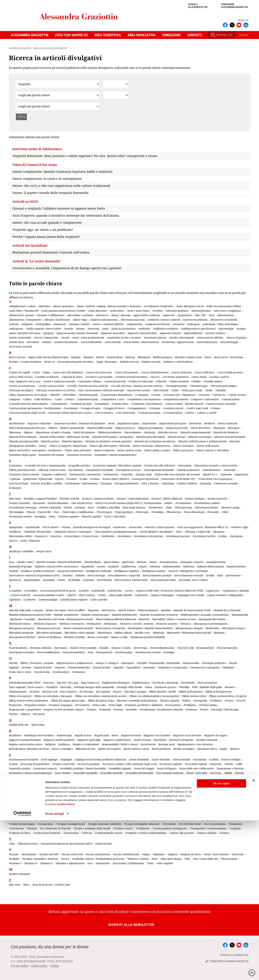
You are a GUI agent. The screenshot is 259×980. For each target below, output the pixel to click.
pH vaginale (103, 692)
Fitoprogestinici (124, 512)
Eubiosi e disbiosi (187, 483)
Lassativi (84, 591)
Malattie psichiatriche (125, 615)
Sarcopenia (200, 759)
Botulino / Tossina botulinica (25, 362)
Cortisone (155, 408)
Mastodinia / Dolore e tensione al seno (174, 619)
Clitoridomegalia (88, 395)
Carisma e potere (219, 377)
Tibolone (32, 828)
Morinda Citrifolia (74, 637)
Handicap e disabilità (21, 551)
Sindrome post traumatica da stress (88, 791)
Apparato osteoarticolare (142, 333)
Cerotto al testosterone (22, 386)
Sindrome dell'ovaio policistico (27, 782)
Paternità (66, 687)
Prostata (118, 709)
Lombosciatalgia (48, 600)
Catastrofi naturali (115, 381)
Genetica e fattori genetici (160, 527)
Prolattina (105, 709)
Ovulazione (79, 672)
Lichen (102, 595)
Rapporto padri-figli (89, 740)
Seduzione (216, 764)
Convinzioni (71, 408)
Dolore (43, 446)
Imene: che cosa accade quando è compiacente (47, 223)
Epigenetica (242, 474)
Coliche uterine (237, 395)
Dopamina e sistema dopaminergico (116, 455)
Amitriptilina (43, 324)
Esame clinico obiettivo (116, 479)
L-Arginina (15, 591)
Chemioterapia (199, 386)
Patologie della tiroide (130, 687)
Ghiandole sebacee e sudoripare (73, 532)
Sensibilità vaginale (120, 768)
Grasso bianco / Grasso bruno (81, 536)
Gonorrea (56, 536)
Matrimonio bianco (20, 624)
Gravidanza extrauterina (149, 536)
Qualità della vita (19, 725)
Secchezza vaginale (171, 764)
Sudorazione (129, 804)
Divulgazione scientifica (23, 446)
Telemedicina (81, 819)
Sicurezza (216, 773)
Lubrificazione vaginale (74, 600)
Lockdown (30, 600)
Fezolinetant (156, 507)
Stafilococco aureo (20, 804)
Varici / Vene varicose (216, 854)
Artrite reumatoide (20, 338)
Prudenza (192, 709)
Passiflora (52, 687)
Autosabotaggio (229, 342)
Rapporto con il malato (157, 735)
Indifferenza (129, 566)
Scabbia (214, 759)
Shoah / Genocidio (197, 773)
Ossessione (149, 667)
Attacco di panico (236, 338)
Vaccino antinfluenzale (126, 854)
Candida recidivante (47, 377)
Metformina (212, 628)
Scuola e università (64, 764)
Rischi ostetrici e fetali (136, 749)
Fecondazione (184, 503)
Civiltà (209, 390)
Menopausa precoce (49, 628)
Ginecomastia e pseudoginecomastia (116, 532)
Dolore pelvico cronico (157, 450)
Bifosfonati (144, 357)
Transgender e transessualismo (208, 828)
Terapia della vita (212, 819)
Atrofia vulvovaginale (182, 338)
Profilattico (190, 705)
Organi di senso (43, 667)
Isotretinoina (104, 580)
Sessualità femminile (86, 773)
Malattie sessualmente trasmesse (159, 615)
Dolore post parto (183, 450)
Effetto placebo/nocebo (22, 470)
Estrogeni (106, 483)
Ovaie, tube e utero (20, 672)
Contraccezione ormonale (221, 404)
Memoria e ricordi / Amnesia (137, 624)
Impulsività (88, 566)
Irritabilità (74, 580)
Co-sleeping (142, 395)
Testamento (235, 824)
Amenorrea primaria (195, 320)
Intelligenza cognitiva (127, 571)
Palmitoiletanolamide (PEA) (25, 683)
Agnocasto (169, 315)
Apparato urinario (170, 333)
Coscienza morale (173, 408)
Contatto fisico (120, 404)
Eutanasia (206, 483)
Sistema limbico (18, 795)
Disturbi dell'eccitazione (23, 437)
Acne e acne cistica (138, 311)
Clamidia (221, 390)
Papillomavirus (141, 683)
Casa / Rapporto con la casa (25, 381)
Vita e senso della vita (205, 859)
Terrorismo (169, 824)
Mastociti (144, 619)
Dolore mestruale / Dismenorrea (152, 446)
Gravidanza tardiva (204, 536)
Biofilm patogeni (163, 357)
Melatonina (111, 624)
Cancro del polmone (127, 372)
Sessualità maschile (112, 773)
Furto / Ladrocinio (115, 516)
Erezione (72, 479)
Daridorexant (17, 423)
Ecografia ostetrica (79, 465)
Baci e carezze (17, 357)
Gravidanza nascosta (178, 536)
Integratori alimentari (70, 571)
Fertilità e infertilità (108, 507)
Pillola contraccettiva (194, 696)
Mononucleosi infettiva (22, 637)
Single (146, 791)
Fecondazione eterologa (23, 507)
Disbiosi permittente (110, 432)
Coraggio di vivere (114, 408)
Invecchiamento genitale (157, 575)
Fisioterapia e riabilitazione (78, 512)
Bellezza (130, 357)
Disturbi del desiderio (226, 432)
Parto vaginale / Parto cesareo (26, 687)
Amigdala (27, 324)
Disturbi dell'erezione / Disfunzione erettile (65, 437)
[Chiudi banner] (254, 940)
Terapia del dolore (188, 819)
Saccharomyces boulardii (24, 759)
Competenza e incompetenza (144, 399)
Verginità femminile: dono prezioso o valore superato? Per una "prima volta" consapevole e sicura (85, 156)
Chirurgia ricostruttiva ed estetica (56, 390)
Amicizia (14, 324)
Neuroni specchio (227, 648)
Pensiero (230, 687)
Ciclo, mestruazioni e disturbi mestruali (101, 390)
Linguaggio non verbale (191, 595)
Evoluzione (15, 488)
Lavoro (129, 591)
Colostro (70, 399)
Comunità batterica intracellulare (28, 404)
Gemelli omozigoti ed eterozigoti (92, 527)
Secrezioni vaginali (196, 764)
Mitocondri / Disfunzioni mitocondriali (189, 633)
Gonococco (41, 536)
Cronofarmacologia (149, 413)
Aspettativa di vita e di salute (124, 338)
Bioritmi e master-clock (188, 357)
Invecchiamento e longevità (124, 575)
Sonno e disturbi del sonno (97, 800)
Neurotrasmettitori (74, 652)
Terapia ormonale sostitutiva (105, 824)
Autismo (47, 342)
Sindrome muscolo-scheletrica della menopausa (37, 791)
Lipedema (15, 600)
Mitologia (219, 633)
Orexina (26, 667)
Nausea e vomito (121, 648)
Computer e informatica (205, 399)
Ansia (105, 329)
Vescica (65, 859)
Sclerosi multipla (231, 759)
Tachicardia (16, 819)
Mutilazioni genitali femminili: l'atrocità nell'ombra (51, 252)
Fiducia (31, 512)
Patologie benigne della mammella (94, 687)
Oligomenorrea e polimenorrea (75, 663)
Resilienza (64, 744)
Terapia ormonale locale (71, 824)
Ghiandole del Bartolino (38, 532)
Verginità (14, 859)
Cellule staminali (179, 381)
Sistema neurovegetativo (66, 795)
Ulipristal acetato (28, 844)
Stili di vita (84, 804)
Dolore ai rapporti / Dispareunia (68, 446)
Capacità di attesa (72, 377)
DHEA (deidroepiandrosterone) (27, 428)
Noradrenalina (124, 652)
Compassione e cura (113, 399)
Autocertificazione (91, 342)
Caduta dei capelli (19, 372)
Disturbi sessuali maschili (23, 441)
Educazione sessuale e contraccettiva (216, 465)
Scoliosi (13, 764)
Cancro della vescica (21, 377)
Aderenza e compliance (227, 311)
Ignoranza (128, 562)
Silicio (12, 777)
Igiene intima (112, 562)
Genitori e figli (239, 527)
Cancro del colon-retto (99, 372)
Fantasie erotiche (70, 499)
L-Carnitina (31, 591)
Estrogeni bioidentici (127, 483)
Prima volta (99, 705)
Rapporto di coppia (215, 735)
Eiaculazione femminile (100, 470)
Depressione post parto (173, 423)
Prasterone (15, 705)
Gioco (179, 532)
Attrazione (33, 342)
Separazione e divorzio (230, 768)
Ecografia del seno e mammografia (45, 465)
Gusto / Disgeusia (30, 541)
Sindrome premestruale (125, 791)
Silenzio (240, 773)
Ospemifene (133, 667)
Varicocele (238, 854)
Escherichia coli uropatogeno (216, 479)
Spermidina (140, 800)
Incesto (101, 566)
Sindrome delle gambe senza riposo (71, 786)
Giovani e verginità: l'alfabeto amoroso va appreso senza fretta (59, 208)
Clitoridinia (69, 395)
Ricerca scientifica (62, 749)
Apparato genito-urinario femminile (77, 333)
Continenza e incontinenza (147, 404)
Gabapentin (16, 527)
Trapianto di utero (20, 833)
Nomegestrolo (104, 652)
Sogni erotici (16, 800)
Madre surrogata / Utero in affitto (65, 610)
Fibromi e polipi (230, 507)
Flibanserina (174, 512)
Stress (115, 804)
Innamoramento (236, 566)
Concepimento (59, 404)
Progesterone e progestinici (25, 709)
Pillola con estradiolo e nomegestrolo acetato (101, 696)
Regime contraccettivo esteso (26, 744)
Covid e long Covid (197, 408)
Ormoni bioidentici (79, 667)
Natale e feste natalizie (83, 648)
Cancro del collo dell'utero (68, 372)
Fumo (52, 516)
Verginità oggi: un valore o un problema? (43, 230)
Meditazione (94, 624)
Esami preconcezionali (145, 479)
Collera (27, 399)
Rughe (224, 749)
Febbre (169, 503)
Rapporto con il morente (187, 735)
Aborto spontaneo (64, 306)
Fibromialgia (16, 512)
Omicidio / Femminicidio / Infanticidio (158, 663)
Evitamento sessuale (226, 483)
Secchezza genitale (89, 764)
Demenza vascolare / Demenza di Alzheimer (80, 423)
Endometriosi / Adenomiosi (85, 474)
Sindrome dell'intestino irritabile (126, 777)
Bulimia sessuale (151, 362)
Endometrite (111, 474)
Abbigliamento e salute (22, 306)
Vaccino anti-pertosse (98, 854)
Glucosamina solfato (21, 536)
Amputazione (135, 324)
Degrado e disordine (39, 423)
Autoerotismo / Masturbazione (141, 342)
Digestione (15, 432)
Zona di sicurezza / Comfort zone (51, 885)
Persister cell (50, 692)
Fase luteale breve (82, 503)
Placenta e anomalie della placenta (137, 701)
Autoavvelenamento (66, 342)
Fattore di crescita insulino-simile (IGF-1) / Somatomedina (128, 503)
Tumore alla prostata (182, 833)
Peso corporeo (68, 692)
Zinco (26, 885)
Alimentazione (226, 315)
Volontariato (103, 863)
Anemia (69, 329)
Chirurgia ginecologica (224, 386)
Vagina (146, 854)
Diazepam (219, 428)
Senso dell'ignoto (167, 768)
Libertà (72, 595)
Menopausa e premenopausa (211, 624)
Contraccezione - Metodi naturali (184, 404)
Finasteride (44, 512)
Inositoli (14, 571)
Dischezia (150, 432)
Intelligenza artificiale (99, 571)
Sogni (241, 795)
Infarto (143, 566)
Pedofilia (184, 687)
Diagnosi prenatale (177, 428)
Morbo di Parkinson (50, 637)
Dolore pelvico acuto (129, 450)
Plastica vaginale (170, 701)
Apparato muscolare (113, 333)
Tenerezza (138, 819)
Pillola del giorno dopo (101, 701)
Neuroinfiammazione (162, 648)
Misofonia (159, 633)
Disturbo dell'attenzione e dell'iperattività (202, 441)
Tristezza (87, 833)
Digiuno (28, 432)
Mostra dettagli (54, 973)
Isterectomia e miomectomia (131, 580)
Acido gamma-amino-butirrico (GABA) (63, 311)
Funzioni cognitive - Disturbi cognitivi (80, 516)
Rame (115, 735)
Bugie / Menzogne (107, 362)
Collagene (15, 399)
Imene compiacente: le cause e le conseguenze (47, 179)
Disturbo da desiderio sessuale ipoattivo (109, 441)
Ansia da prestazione (123, 329)
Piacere (117, 692)
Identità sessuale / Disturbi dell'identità (59, 562)
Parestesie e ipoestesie (165, 683)
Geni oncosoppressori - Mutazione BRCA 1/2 (203, 527)
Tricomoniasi (71, 833)
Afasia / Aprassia (121, 315)
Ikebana (142, 562)
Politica (186, 701)
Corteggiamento (137, 408)
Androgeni (193, 324)
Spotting (202, 800)
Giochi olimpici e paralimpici (156, 532)
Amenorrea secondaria (224, 320)
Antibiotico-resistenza (166, 329)
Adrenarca (102, 315)
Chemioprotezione (177, 386)
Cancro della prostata (230, 372)
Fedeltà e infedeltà (50, 507)
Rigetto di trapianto (110, 749)
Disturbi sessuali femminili (230, 437)
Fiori (57, 512)
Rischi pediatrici (161, 749)
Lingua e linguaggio (162, 595)
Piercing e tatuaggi (135, 692)
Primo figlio (116, 705)
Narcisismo (61, 648)
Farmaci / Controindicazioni (133, 499)
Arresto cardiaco (215, 333)
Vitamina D (31, 863)
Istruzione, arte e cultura (193, 580)
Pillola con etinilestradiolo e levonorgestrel (154, 696)
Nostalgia (169, 652)
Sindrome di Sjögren (107, 786)
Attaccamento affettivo (210, 338)
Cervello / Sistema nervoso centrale (88, 386)
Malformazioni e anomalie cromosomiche (205, 615)
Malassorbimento (148, 610)
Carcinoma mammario (176, 377)
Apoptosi (48, 333)
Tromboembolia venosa (109, 833)
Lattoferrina (115, 591)
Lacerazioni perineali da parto (58, 591)
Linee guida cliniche (121, 595)
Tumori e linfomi (207, 833)
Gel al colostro (51, 527)
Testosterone (16, 828)
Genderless (120, 527)
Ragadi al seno (83, 735)
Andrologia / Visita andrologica (220, 324)
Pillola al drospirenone (219, 692)
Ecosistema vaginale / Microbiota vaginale (117, 465)
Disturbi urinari (50, 441)
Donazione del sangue (52, 455)
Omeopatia (128, 663)
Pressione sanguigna (61, 705)
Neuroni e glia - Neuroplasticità (196, 648)
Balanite (76, 357)
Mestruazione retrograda (110, 628)
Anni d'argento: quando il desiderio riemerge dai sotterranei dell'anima (66, 215)
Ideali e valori (25, 562)
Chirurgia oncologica (21, 390)
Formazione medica (20, 516)
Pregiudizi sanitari (35, 705)
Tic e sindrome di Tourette (55, 828)
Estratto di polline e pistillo (47, 483)
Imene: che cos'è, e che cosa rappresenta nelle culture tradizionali (61, 186)
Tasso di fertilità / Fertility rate (43, 819)
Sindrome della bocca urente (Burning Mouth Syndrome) (80, 782)
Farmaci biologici (195, 499)
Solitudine (32, 800)
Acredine (158, 311)
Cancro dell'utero (205, 372)
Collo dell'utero (43, 399)
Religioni (50, 744)
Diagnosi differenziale (100, 428)
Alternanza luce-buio (133, 320)
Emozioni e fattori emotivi (24, 474)
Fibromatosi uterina (207, 507)
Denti (111, 423)
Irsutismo (89, 580)
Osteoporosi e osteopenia (205, 667)
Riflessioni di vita (86, 749)
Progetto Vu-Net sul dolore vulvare (64, 709)
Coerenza (204, 395)
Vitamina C (15, 863)
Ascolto (65, 338)
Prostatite (132, 709)
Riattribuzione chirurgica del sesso (29, 749)
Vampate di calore (191, 854)
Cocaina (156, 395)
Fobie (225, 512)
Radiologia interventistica (39, 735)
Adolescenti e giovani (21, 315)
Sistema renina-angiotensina (100, 795)
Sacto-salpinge (49, 759)
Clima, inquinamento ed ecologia (28, 395)
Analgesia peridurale (158, 324)
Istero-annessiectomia (163, 580)
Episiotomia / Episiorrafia (38, 479)
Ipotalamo (49, 580)
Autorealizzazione (207, 342)
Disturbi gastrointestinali (150, 437)
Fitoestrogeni (104, 512)
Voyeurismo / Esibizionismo (128, 863)
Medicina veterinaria (72, 624)
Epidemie (226, 474)
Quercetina (38, 725)
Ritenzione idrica (207, 749)
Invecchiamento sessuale (189, 575)
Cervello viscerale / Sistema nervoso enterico (137, 386)
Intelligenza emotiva (154, 571)
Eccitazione (16, 465)
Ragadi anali (102, 735)
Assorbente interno (155, 338)
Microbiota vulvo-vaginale (80, 633)
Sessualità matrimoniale (139, 773)
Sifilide (228, 773)
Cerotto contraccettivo (51, 386)
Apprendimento (193, 333)
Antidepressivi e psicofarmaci (198, 329)
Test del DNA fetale (190, 824)
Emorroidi (230, 470)
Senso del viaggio (144, 768)
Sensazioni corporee (45, 768)
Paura (149, 687)
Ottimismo (228, 667)
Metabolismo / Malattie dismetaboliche (150, 628)
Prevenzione (83, 705)
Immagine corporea (192, 562)
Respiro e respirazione (86, 744)
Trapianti (235, 828)
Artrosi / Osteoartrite (46, 338)
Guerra (13, 541)
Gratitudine (108, 536)
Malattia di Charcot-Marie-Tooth (192, 610)
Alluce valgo (80, 320)
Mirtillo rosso (143, 633)
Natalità (104, 648)
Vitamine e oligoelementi (70, 863)
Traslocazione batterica (47, 833)
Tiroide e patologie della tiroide (92, 828)
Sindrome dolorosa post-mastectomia (143, 786)
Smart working (169, 795)
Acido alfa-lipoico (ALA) (190, 306)
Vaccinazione (29, 854)
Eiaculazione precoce (128, 470)
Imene (153, 562)
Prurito (204, 709)
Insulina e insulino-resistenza (38, 571)
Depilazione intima (128, 423)
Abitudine (44, 306)
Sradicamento (218, 800)
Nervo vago (140, 648)
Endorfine (127, 474)
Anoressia (93, 329)
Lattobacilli (98, 591)
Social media (205, 795)
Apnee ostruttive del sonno (25, 333)
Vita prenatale (229, 859)
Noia (91, 652)
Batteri (100, 357)
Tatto (67, 819)
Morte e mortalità (98, 637)
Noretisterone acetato (148, 652)
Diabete (53, 428)
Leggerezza (213, 591)
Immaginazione (169, 562)
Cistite (175, 390)
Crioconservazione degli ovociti (27, 413)
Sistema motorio (39, 795)
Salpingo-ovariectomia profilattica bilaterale (101, 759)
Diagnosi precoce (125, 428)
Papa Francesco (90, 683)
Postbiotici (216, 701)
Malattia (166, 610)
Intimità (80, 575)
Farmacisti (39, 503)
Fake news (15, 499)
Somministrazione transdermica (60, 800)
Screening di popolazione (35, 764)
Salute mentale (182, 759)
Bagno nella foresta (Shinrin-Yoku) (48, 357)
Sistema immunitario (221, 791)
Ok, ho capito (221, 943)
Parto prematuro (208, 683)
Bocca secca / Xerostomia (229, 357)
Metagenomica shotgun (189, 628)
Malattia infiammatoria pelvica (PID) (30, 615)
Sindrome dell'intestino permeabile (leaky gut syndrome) (181, 777)
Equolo (59, 479)
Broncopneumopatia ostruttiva (76, 362)
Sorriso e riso (123, 800)
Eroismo (95, 479)
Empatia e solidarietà (54, 474)
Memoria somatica (167, 624)
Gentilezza (15, 532)
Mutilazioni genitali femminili (148, 637)
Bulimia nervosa (129, 362)
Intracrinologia (96, 575)
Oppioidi (14, 667)
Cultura (190, 413)
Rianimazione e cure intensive (195, 744)
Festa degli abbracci (134, 507)
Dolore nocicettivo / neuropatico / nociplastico (35, 450)
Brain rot (50, 362)
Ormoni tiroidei (102, 667)
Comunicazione (231, 399)
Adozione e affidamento (50, 315)
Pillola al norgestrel (20, 696)
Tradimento (143, 828)
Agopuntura (185, 315)
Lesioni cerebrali (20, 595)
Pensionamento (18, 692)
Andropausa (16, 329)
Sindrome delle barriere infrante (28, 786)
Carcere (155, 377)
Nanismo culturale (41, 648)
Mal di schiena (127, 610)
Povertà (241, 701)
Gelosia (66, 527)
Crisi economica (104, 413)
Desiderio (210, 423)
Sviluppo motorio (19, 809)
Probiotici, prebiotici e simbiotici (144, 705)
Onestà (233, 663)
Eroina (83, 479)
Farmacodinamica (58, 503)
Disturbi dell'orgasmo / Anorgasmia (113, 437)
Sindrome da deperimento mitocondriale (42, 777)
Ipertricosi (15, 580)
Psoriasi (13, 714)
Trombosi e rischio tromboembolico (146, 833)
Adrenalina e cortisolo (80, 315)
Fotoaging (40, 516)
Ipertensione (233, 575)
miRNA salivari (123, 633)
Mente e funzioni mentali (78, 628)
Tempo (125, 819)
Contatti (195, 35)
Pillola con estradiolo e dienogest (53, 696)
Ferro (91, 507)
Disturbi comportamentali (195, 432)
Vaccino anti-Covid (72, 854)
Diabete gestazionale (72, 428)
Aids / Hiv (200, 315)
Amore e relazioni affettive (108, 324)
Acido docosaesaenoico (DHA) (224, 306)
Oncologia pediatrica (214, 663)
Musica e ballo (119, 637)
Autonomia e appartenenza (178, 342)
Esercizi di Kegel (19, 483)
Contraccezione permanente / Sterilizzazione (35, 408)
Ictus (12, 562)
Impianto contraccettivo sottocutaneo (57, 566)
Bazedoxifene (115, 357)
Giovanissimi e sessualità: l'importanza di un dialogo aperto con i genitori (67, 268)
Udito (12, 844)
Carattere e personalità (99, 377)
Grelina (223, 536)
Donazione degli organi (22, 455)
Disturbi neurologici (200, 437)
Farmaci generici (217, 499)
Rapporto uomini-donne (117, 740)
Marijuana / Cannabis (23, 619)
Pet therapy (86, 692)
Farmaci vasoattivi (19, 503)
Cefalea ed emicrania (141, 381)
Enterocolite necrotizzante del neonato (177, 474)
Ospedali (119, 667)
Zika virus (15, 885)
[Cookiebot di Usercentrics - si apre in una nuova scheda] (22, 973)
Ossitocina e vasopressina (173, 667)
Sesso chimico (63, 773)
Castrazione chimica (90, 381)
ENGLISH (244, 35)
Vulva (150, 863)
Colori (58, 399)
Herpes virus (44, 551)
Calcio (36, 372)
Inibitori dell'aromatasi (211, 566)
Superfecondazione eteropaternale (172, 804)
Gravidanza (124, 536)
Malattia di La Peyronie (227, 610)
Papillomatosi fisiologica (116, 683)
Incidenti (113, 566)
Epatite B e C (210, 474)
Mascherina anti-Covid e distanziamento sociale (66, 619)
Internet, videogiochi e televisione (188, 571)
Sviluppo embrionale (226, 804)
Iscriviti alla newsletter (198, 6)
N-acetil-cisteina (18, 648)
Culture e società (207, 413)
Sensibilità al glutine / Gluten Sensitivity (83, 768)
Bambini (88, 357)
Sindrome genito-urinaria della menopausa (193, 786)
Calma (46, 372)
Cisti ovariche (161, 390)
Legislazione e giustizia (236, 591)
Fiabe (169, 507)
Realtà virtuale (143, 740)
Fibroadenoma (184, 507)
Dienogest (234, 428)
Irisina (62, 580)
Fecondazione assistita (207, 503)
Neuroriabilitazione (49, 652)
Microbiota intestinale (49, 633)
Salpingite (66, 759)
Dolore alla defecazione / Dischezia (110, 446)
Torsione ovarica (123, 828)
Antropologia (226, 329)
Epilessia (15, 479)
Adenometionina (201, 311)
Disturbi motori (177, 437)
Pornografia (200, 701)
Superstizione (203, 804)
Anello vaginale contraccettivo (44, 329)
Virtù (155, 859)
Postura (229, 701)
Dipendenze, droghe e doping (53, 432)
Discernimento (133, 432)
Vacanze (14, 854)
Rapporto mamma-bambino (25, 740)
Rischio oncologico (184, 749)
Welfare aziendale (20, 874)
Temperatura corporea (105, 819)
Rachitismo (15, 735)
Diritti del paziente (84, 432)
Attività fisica (16, 342)
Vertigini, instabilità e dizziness (40, 859)
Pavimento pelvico (166, 687)
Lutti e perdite (99, 600)
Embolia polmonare (188, 470)
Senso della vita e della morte (197, 768)
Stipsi (96, 804)
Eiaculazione (76, 470)
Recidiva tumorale (207, 740)
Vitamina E (46, 863)
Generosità (136, 527)
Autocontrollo (113, 342)
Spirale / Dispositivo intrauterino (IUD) (172, 800)
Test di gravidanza (215, 824)
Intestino (68, 575)
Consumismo (102, 404)
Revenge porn (167, 744)
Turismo (224, 833)
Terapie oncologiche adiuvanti (142, 824)
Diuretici (235, 441)
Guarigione (236, 536)
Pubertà (25, 714)
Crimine (216, 408)
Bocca (208, 357)
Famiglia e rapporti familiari (40, 499)
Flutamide (213, 512)
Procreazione (173, 705)
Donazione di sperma (80, 455)
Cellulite (196, 381)
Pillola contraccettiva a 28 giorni (228, 696)
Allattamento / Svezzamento (25, 320)
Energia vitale (144, 474)
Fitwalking (158, 512)
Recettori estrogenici (182, 740)
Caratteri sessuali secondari (131, 377)
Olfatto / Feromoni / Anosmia (37, 663)
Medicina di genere (45, 624)
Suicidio (144, 804)
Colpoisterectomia (88, 399)
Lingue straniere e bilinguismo (225, 595)
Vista (187, 859)
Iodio (220, 575)
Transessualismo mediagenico (170, 828)
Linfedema (142, 595)
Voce (90, 863)
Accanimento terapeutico (159, 306)
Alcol (212, 315)
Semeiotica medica (20, 768)
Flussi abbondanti (194, 512)
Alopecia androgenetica (104, 320)
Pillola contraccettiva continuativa (29, 701)
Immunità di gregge (21, 566)
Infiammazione (172, 566)
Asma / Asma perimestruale (88, 338)
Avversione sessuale (21, 347)
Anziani (241, 329)
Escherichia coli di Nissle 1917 (178, 479)
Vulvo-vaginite (165, 863)
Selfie (239, 764)
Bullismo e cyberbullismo (178, 362)
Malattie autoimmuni (66, 615)
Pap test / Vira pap (67, 683)
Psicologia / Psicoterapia (225, 709)
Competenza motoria (176, 399)
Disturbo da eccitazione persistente (155, 441)
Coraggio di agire (90, 408)
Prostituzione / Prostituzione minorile (162, 709)
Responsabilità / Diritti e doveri (120, 744)
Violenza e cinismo (138, 859)
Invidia (210, 575)
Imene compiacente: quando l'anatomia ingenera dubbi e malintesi (62, 171)
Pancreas (49, 683)
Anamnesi (178, 324)
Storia (106, 804)
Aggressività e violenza (147, 315)
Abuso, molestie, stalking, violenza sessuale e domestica (109, 306)
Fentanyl (80, 507)
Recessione (160, 740)
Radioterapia (64, 735)
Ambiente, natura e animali (164, 320)
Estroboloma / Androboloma (81, 483)
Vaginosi (172, 854)
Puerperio (39, 714)
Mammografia (240, 615)
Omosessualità (191, 663)
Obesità (13, 663)
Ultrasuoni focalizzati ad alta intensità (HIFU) (67, 844)
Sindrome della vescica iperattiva (200, 782)
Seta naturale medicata (170, 773)
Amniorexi (60, 324)
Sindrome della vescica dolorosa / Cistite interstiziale (147, 782)
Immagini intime (216, 562)
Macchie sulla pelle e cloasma (26, 610)
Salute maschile (161, 759)
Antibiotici (144, 329)
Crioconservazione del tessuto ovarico (70, 413)
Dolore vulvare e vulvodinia (213, 450)
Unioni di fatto (104, 844)
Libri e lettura (87, 595)
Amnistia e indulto (79, 324)
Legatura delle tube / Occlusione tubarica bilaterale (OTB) (170, 591)
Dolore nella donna (208, 446)
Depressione (149, 423)
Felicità (68, 507)
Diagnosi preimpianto (151, 428)
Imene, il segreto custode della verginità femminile (50, 193)
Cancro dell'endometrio (155, 372)
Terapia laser (46, 824)
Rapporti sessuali (131, 735)
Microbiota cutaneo (234, 628)
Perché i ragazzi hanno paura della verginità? (46, 237)
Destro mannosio (228, 423)
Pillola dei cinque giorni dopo (68, 701)
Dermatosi (195, 423)
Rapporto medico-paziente (59, 740)
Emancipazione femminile (159, 470)
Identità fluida (93, 562)
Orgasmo (60, 667)
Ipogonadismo (32, 580)
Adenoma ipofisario (177, 311)
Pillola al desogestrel (191, 692)
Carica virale (199, 377)
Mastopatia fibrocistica (212, 619)
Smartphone (188, 795)
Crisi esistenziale (126, 413)
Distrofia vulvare (168, 432)
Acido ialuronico (98, 311)
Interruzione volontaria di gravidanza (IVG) (34, 575)
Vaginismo (159, 854)
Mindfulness (105, 633)
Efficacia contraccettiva (52, 470)
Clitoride (55, 395)
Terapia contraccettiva (161, 819)
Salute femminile (139, 759)
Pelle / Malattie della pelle (207, 687)
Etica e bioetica (150, 483)
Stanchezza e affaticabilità (48, 804)
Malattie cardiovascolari (95, 615)
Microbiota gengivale (21, 633)
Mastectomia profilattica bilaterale (116, 619)
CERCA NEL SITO (222, 35)
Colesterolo (219, 395)
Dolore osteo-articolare (78, 450)
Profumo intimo (208, 705)
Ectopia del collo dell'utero (160, 465)
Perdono (35, 692)
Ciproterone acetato (138, 390)
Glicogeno (219, 532)
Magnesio (93, 610)
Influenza (189, 566)
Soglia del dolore (225, 795)
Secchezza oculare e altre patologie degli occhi (130, 764)
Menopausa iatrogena (22, 628)
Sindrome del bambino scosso (87, 777)
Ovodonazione (61, 672)
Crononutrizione (173, 413)
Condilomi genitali (81, 404)
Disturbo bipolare (72, 441)
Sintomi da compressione (167, 791)
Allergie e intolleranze (57, 320)
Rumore (235, 749)
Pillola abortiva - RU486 (163, 692)
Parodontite (188, 683)
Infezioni (155, 566)
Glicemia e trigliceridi (198, 532)
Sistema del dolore (195, 791)
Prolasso (92, 709)
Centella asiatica (213, 381)
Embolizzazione (212, 470)
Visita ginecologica (171, 859)
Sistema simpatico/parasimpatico (138, 795)
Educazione (185, 465)
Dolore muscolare (184, 446)
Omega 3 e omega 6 (107, 663)
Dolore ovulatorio (104, 450)
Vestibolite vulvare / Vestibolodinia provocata (98, 859)
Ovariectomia (42, 672)
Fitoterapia (142, 512)
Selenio (229, 764)
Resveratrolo (148, 744)
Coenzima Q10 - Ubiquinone (179, 395)
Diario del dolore (201, 428)
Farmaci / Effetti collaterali (167, 499)
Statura (71, 804)
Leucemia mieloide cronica (49, 595)
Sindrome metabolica (233, 786)
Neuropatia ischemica (22, 652)
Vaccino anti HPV (49, 854)
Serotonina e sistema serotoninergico (31, 773)
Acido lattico (117, 311)
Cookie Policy (66, 964)
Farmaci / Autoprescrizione (98, 499)
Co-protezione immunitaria (116, 395)
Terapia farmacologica (22, 824)
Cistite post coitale (192, 390)
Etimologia (168, 483)
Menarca (186, 624)
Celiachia (161, 381)
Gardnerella (33, 527)
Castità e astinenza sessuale (59, 381)
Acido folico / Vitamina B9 (24, 311)
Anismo (80, 329)
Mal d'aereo (109, 610)
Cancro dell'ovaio (182, 372)
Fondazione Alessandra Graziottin (234, 6)
